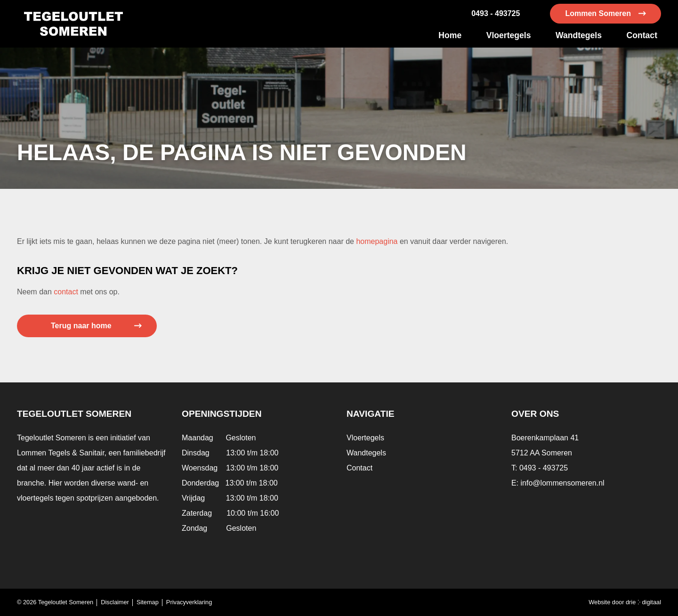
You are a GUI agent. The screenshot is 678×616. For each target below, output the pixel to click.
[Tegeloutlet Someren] (73, 24)
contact (66, 292)
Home (450, 35)
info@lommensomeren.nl (563, 483)
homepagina (377, 241)
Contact (642, 35)
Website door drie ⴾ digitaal (625, 602)
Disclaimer (115, 602)
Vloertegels (509, 35)
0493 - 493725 (496, 13)
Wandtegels (579, 35)
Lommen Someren (598, 13)
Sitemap (148, 602)
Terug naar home (81, 326)
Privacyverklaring (189, 602)
